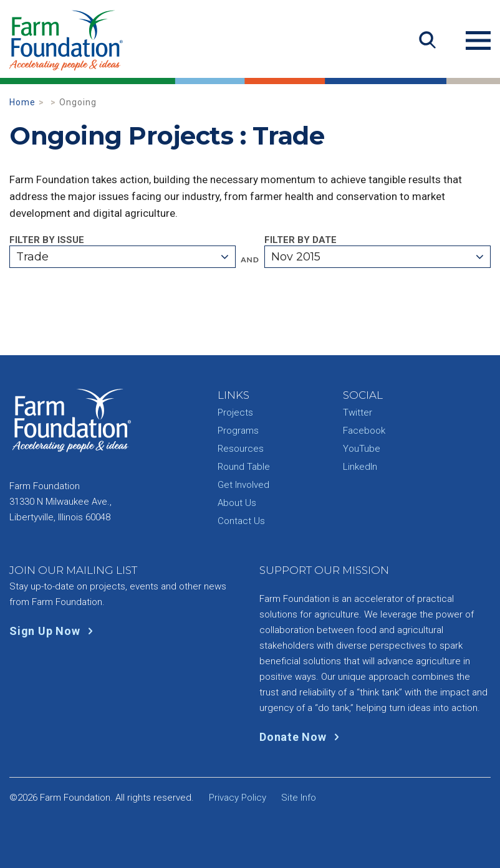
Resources (241, 449)
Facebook (364, 431)
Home (22, 102)
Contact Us (241, 521)
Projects (235, 413)
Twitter (358, 413)
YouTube (362, 449)
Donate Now (302, 737)
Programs (238, 431)
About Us (237, 503)
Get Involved (243, 485)
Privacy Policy (238, 798)
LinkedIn (360, 467)
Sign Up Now (54, 631)
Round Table (244, 467)
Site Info (299, 798)
